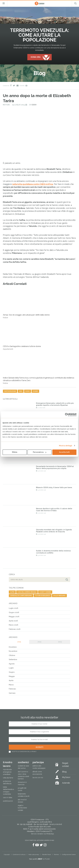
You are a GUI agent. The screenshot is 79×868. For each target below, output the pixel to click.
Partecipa (38, 762)
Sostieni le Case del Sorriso (23, 767)
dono (28, 391)
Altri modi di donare (22, 801)
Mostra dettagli (66, 446)
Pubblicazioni (8, 801)
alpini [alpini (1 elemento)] (12, 592)
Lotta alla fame (8, 778)
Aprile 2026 (13, 621)
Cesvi (34, 105)
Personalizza (40, 452)
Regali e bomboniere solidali (22, 808)
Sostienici (23, 762)
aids (21, 391)
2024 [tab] (39, 642)
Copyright (7, 855)
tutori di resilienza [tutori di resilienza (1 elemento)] (43, 596)
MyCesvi (66, 777)
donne (35, 391)
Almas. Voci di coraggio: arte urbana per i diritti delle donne (26, 304)
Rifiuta (15, 452)
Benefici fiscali (47, 855)
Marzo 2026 (14, 625)
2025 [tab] (19, 642)
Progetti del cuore (22, 789)
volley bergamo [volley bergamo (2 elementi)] (59, 596)
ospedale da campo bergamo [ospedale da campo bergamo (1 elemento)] (21, 596)
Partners (56, 855)
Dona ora (36, 57)
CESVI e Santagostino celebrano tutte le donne (22, 335)
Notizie (6, 105)
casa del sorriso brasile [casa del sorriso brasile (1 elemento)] (27, 592)
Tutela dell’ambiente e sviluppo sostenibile (8, 791)
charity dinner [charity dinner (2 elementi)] (45, 592)
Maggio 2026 (14, 617)
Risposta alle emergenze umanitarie (7, 772)
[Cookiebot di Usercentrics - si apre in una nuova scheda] (67, 415)
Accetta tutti (64, 452)
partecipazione (10, 391)
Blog (64, 772)
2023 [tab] (60, 642)
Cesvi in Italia (8, 797)
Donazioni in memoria (22, 783)
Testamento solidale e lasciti (24, 795)
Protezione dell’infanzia (7, 782)
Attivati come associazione (37, 773)
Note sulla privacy (34, 855)
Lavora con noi (38, 778)
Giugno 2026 (14, 612)
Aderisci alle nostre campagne (39, 767)
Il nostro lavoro (8, 764)
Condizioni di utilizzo (19, 855)
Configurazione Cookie (69, 855)
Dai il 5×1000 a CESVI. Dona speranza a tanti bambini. (23, 775)
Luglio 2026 (14, 608)
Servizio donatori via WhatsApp (42, 834)
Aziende (66, 783)
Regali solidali (65, 765)
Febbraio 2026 (15, 629)
